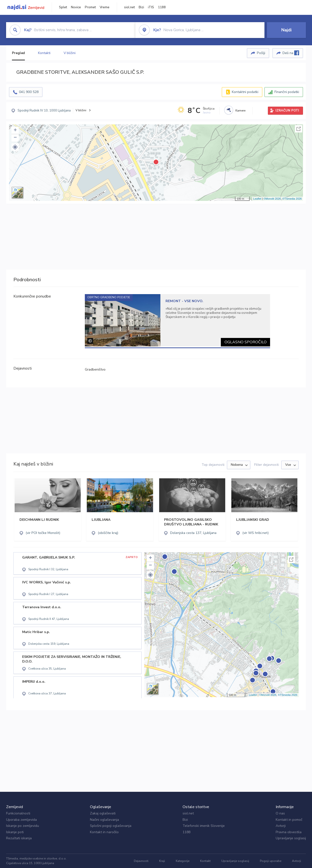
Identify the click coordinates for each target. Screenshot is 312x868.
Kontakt (205, 861)
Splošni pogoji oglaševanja (111, 826)
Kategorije (183, 861)
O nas (280, 813)
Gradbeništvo (95, 369)
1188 (162, 7)
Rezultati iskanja (19, 838)
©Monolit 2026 (272, 199)
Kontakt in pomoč (289, 820)
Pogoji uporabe (271, 861)
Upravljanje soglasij (291, 838)
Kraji (162, 861)
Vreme (105, 7)
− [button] (15, 138)
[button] (15, 147)
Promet (90, 7)
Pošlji (261, 53)
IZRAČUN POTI (287, 111)
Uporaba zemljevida (21, 820)
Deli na (291, 53)
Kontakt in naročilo (104, 832)
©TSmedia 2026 (292, 199)
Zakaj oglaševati (103, 813)
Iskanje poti (15, 832)
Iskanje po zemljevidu (23, 826)
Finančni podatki (287, 92)
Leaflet (257, 199)
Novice (76, 7)
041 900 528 (29, 92)
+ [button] (15, 131)
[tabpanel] (178, 320)
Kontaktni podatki (245, 92)
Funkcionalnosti (18, 813)
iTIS (151, 7)
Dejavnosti (141, 861)
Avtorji (281, 826)
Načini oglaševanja (104, 820)
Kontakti (44, 53)
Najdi (286, 30)
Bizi (141, 7)
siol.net (129, 7)
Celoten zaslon (299, 129)
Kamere (240, 111)
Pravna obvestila (289, 832)
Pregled (18, 53)
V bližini (70, 53)
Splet (63, 7)
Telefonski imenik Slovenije (204, 826)
